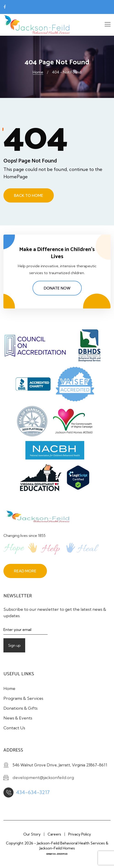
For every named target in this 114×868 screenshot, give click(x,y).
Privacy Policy (80, 834)
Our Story (32, 834)
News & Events (18, 718)
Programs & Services (23, 698)
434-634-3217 (33, 792)
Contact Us (14, 728)
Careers (54, 834)
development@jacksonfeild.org (39, 7)
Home (38, 72)
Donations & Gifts (20, 708)
